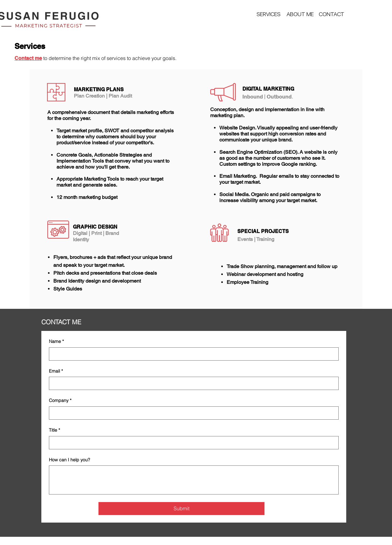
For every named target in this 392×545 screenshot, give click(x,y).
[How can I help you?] (194, 480)
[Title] (192, 443)
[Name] (192, 354)
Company (60, 401)
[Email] (192, 383)
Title (54, 430)
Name (56, 342)
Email (56, 371)
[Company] (192, 413)
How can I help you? (69, 460)
